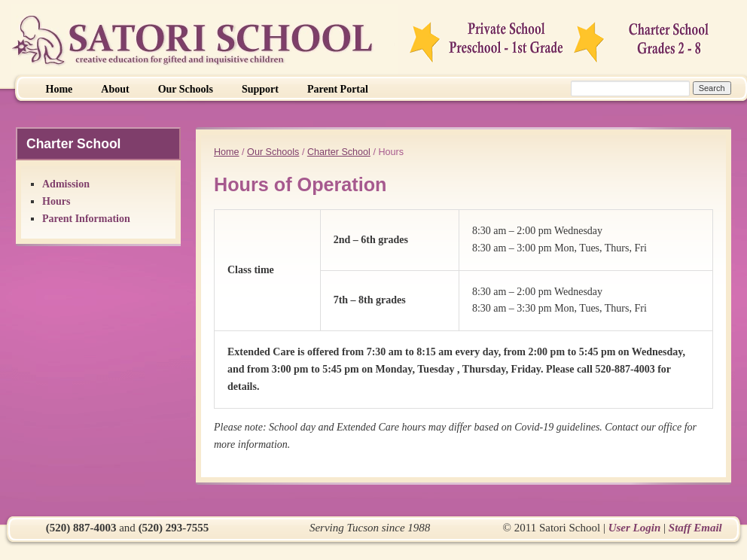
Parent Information (86, 219)
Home (59, 89)
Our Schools (186, 89)
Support (260, 89)
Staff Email (695, 528)
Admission (66, 184)
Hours (56, 201)
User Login (635, 528)
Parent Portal (338, 89)
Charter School (339, 152)
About (115, 89)
